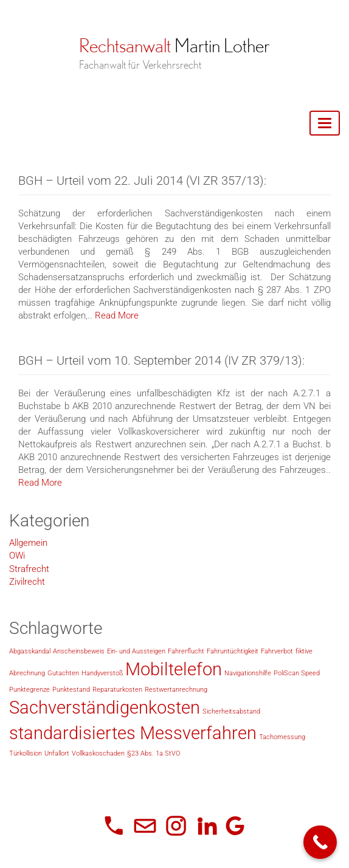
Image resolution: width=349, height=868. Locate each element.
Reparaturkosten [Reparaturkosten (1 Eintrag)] (117, 690)
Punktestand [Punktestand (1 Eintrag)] (71, 690)
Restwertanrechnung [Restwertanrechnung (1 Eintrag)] (176, 690)
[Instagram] (176, 826)
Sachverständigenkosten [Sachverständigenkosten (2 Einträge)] (105, 708)
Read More (117, 316)
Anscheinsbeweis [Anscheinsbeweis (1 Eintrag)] (79, 651)
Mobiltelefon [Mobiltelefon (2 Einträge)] (174, 669)
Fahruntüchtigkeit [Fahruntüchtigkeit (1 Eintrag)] (233, 651)
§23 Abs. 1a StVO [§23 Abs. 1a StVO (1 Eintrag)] (154, 753)
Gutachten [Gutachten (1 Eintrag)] (63, 673)
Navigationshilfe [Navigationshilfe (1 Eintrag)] (248, 673)
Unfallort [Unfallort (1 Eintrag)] (57, 753)
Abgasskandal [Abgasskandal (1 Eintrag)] (30, 651)
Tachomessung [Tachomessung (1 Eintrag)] (282, 737)
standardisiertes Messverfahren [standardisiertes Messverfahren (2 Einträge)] (133, 733)
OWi (17, 556)
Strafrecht (29, 569)
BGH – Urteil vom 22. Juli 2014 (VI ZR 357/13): (142, 181)
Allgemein (28, 543)
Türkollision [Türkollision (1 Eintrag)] (26, 753)
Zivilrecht (27, 582)
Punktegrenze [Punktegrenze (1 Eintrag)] (29, 690)
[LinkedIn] (207, 826)
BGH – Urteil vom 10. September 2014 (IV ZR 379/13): (161, 360)
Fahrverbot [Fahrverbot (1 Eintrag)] (277, 651)
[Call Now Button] (320, 842)
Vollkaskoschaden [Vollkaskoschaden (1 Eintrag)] (98, 753)
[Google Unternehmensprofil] (235, 826)
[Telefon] (114, 826)
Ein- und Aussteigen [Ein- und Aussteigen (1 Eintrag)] (136, 651)
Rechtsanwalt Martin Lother (174, 46)
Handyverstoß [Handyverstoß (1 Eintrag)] (102, 673)
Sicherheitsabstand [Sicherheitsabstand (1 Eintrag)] (231, 711)
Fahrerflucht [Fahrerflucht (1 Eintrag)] (186, 651)
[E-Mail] (145, 826)
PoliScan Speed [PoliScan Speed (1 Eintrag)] (297, 673)
